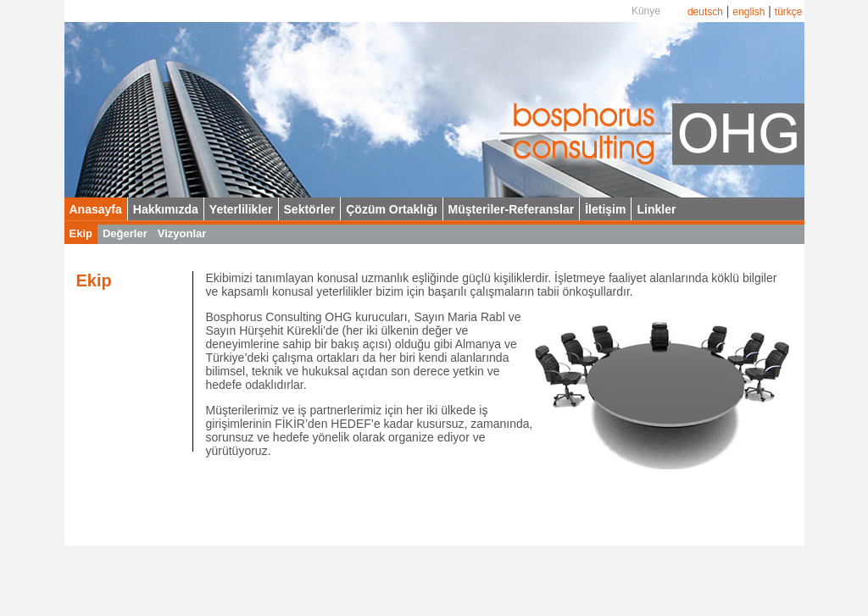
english (748, 12)
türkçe (789, 12)
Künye (646, 11)
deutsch (705, 12)
